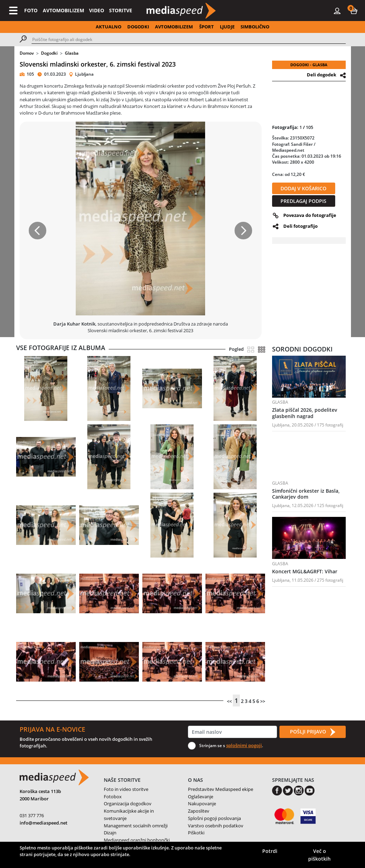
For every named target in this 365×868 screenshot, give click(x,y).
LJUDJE (227, 27)
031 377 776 (32, 815)
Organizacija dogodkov (128, 804)
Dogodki (49, 53)
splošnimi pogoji (244, 745)
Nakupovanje (202, 804)
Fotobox (113, 797)
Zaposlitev (199, 811)
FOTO (31, 10)
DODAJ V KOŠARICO (303, 188)
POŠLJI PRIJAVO (312, 732)
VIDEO (97, 10)
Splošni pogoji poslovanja (214, 818)
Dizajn (110, 833)
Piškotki (196, 833)
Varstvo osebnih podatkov (216, 826)
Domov (27, 53)
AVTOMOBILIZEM (63, 10)
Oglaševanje (201, 797)
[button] (354, 11)
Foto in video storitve (126, 789)
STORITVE (121, 10)
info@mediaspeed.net (43, 823)
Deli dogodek (322, 75)
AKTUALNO (109, 27)
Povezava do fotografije (310, 215)
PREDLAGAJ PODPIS (303, 201)
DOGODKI (138, 27)
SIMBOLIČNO (255, 27)
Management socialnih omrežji (136, 826)
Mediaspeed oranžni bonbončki (137, 840)
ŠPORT (207, 27)
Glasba (72, 53)
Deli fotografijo (300, 226)
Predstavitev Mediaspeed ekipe (221, 789)
